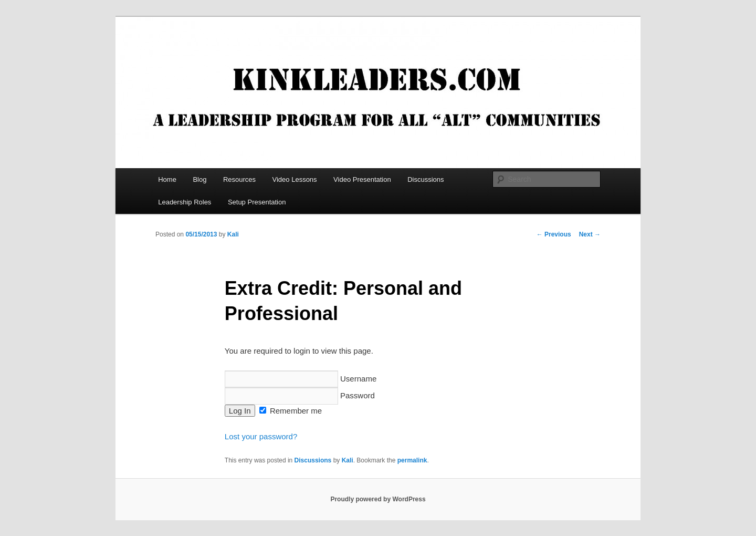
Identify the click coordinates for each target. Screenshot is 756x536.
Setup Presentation (257, 202)
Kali (233, 234)
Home (167, 179)
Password (300, 395)
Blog (199, 179)
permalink (412, 460)
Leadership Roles (185, 202)
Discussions (426, 179)
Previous (554, 234)
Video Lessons (295, 179)
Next (590, 234)
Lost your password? (261, 436)
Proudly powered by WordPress (378, 499)
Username (301, 379)
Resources (239, 179)
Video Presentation (362, 179)
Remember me (291, 411)
